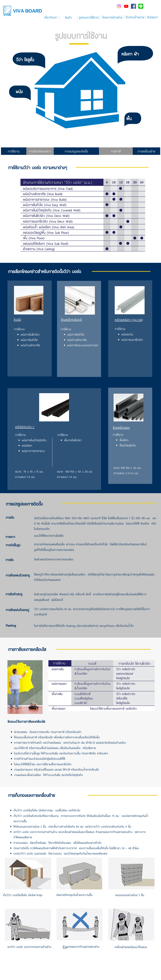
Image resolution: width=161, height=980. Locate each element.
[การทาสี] (116, 151)
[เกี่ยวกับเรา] (51, 17)
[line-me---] (141, 6)
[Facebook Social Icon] (133, 6)
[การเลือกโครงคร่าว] (40, 151)
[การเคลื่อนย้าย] (146, 151)
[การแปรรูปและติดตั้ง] (76, 151)
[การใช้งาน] (14, 151)
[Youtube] (126, 6)
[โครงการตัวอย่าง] (113, 17)
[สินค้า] (68, 17)
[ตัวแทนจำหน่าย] (135, 17)
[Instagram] (119, 6)
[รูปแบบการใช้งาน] (89, 17)
